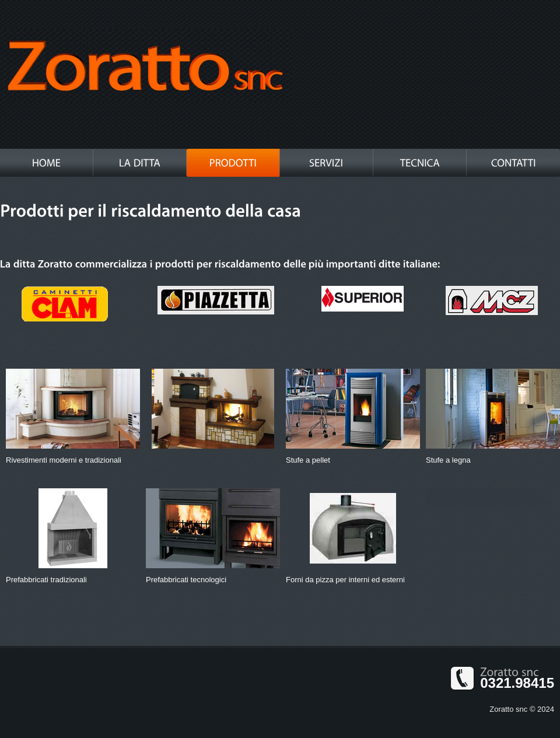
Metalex (146, 67)
